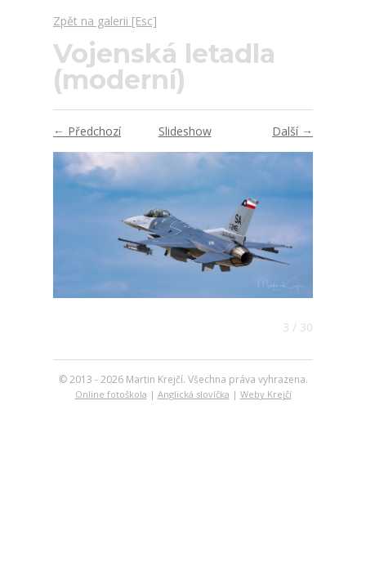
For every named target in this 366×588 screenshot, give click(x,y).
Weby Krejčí (266, 394)
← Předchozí (87, 131)
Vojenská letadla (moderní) (164, 67)
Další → (292, 131)
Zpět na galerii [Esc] (105, 21)
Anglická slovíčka (194, 394)
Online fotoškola (111, 394)
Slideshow (185, 131)
